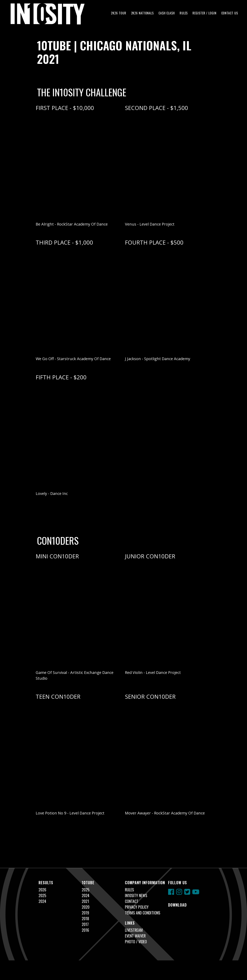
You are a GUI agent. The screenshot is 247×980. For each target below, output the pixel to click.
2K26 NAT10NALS (142, 13)
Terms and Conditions (143, 913)
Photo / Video (136, 942)
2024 (42, 901)
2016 (85, 930)
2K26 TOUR (119, 13)
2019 (85, 913)
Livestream (134, 930)
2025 (42, 895)
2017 (85, 924)
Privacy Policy (137, 907)
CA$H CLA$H (167, 13)
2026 (42, 890)
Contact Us (230, 13)
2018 (85, 918)
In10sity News (136, 895)
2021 (85, 901)
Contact (132, 901)
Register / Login (204, 13)
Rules (184, 13)
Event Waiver (135, 936)
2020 (86, 907)
